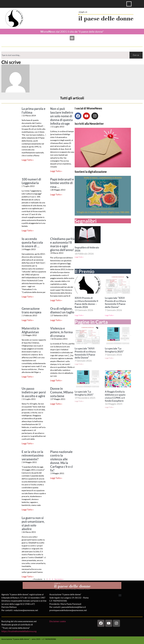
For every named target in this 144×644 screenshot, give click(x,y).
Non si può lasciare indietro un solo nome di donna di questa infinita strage (62, 116)
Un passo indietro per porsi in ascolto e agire (34, 392)
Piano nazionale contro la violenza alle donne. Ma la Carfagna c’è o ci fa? (62, 461)
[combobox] (65, 55)
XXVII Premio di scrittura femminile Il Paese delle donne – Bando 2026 (86, 302)
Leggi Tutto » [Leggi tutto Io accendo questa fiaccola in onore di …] (28, 297)
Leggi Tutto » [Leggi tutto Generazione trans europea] (28, 320)
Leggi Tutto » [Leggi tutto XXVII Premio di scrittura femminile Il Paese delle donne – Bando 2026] (79, 315)
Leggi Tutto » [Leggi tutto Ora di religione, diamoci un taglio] (56, 320)
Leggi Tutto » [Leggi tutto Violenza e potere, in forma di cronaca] (56, 380)
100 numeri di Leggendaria (31, 181)
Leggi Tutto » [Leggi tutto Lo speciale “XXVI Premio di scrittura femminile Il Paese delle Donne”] (109, 315)
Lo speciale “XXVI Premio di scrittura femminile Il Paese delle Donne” (115, 302)
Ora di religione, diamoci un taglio (62, 310)
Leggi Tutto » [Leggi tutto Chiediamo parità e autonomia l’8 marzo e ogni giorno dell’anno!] (56, 300)
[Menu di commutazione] (129, 4)
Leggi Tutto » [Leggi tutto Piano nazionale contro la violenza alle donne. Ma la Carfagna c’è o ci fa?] (56, 478)
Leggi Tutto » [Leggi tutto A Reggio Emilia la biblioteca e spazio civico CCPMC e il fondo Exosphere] (109, 407)
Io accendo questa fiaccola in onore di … (32, 243)
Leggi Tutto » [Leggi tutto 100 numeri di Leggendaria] (28, 230)
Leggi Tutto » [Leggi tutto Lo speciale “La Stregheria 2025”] (109, 358)
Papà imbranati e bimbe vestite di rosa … (62, 183)
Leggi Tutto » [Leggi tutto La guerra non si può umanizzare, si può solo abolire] (28, 576)
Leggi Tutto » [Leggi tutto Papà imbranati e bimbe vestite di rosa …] (56, 194)
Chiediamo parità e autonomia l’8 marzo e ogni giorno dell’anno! (62, 244)
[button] (72, 38)
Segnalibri (86, 221)
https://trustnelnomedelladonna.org (19, 631)
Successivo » (59, 579)
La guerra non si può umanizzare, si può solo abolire (33, 523)
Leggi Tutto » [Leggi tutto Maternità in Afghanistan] (28, 377)
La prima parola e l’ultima (34, 111)
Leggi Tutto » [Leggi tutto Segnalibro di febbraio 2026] (79, 257)
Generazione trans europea (31, 310)
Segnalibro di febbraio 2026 (87, 249)
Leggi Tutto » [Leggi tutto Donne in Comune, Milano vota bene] (56, 404)
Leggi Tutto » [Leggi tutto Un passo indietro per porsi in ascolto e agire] (28, 443)
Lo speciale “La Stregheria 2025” (114, 350)
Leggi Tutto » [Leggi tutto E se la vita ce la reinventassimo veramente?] (28, 510)
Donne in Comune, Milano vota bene (62, 392)
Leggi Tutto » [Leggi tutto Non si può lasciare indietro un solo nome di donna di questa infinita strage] (56, 171)
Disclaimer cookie (58, 621)
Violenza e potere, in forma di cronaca (61, 332)
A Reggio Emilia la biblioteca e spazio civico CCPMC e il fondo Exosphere (115, 396)
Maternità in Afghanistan (30, 330)
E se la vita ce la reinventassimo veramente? (33, 456)
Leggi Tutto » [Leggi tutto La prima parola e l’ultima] (28, 160)
